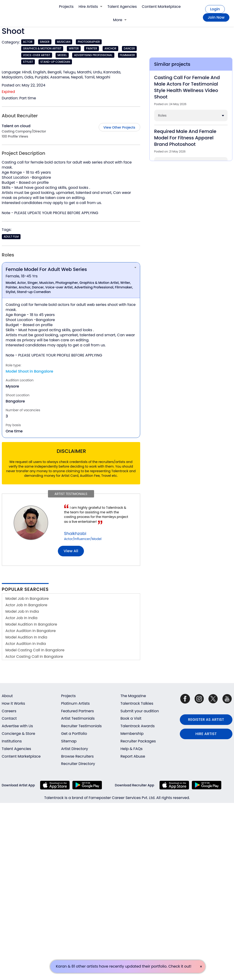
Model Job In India (22, 611)
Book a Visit (131, 718)
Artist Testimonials (78, 718)
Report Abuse (133, 756)
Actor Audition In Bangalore (31, 631)
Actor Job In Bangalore (27, 605)
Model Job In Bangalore (27, 599)
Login (215, 9)
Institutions (12, 741)
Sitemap (69, 741)
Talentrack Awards (138, 726)
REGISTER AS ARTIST (206, 720)
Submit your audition (140, 711)
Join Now (216, 17)
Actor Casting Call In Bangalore (34, 657)
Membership (132, 734)
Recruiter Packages (138, 741)
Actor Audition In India (26, 644)
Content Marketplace (161, 7)
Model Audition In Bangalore (31, 624)
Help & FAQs (132, 749)
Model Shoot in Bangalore (30, 371)
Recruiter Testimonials (81, 726)
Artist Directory (75, 749)
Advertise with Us (17, 726)
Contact (9, 718)
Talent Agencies (122, 7)
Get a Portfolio (74, 734)
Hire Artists (90, 7)
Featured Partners (77, 711)
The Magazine (133, 696)
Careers (9, 711)
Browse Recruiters (77, 756)
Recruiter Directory (78, 764)
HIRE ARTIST (206, 734)
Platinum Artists (75, 703)
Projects (66, 7)
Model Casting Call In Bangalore (35, 650)
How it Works (13, 703)
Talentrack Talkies (137, 703)
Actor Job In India (22, 618)
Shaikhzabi (75, 533)
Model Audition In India (26, 637)
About (7, 696)
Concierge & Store (19, 734)
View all (71, 551)
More (120, 20)
